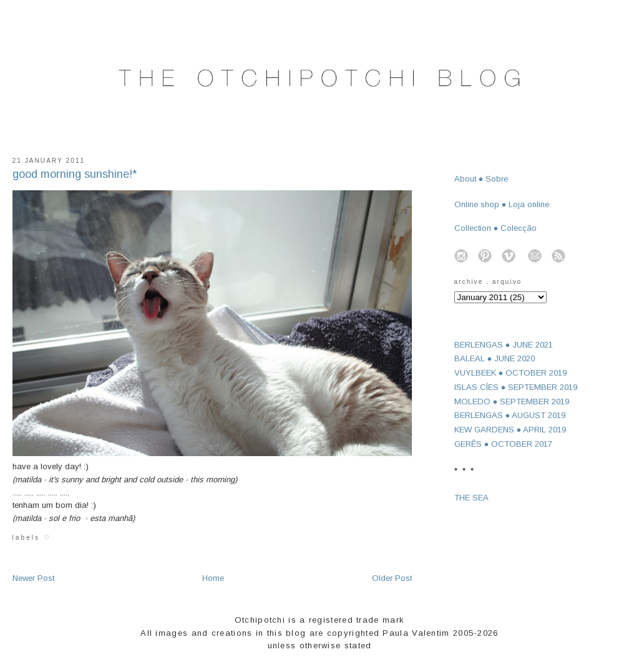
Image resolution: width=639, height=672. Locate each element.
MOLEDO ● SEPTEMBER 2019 (512, 402)
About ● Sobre (481, 179)
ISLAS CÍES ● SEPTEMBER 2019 (516, 387)
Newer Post (33, 578)
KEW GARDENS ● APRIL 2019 (510, 430)
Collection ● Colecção (496, 228)
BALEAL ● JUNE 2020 (495, 358)
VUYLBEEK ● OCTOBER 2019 (511, 373)
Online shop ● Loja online (502, 204)
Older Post (392, 578)
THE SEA (471, 498)
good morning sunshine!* (75, 174)
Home (213, 578)
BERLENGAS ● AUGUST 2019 (510, 415)
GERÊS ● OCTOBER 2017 (504, 444)
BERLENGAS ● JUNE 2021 (504, 345)
